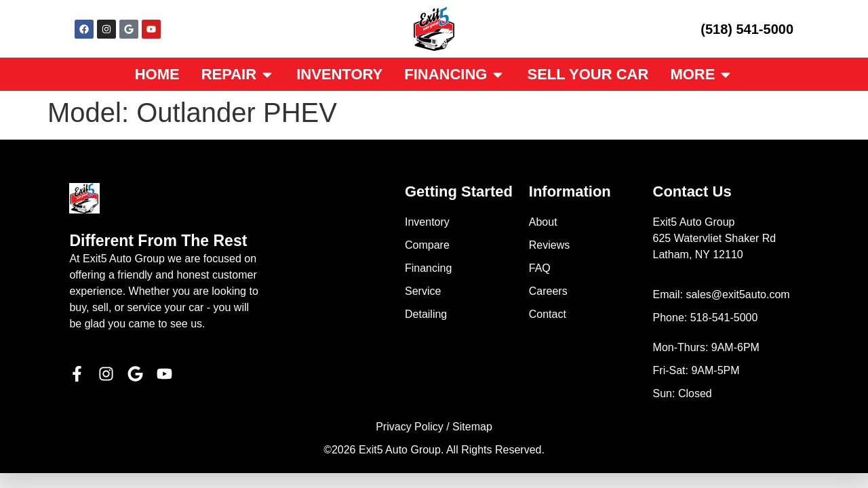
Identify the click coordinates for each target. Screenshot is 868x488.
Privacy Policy (410, 427)
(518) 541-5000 (747, 29)
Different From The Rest (158, 241)
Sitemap (472, 427)
